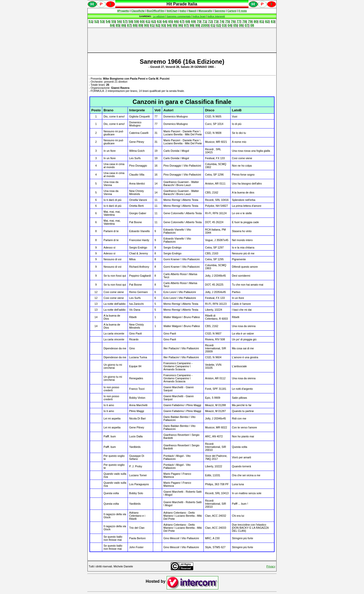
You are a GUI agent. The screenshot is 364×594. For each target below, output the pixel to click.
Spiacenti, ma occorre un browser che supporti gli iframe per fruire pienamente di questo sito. (182, 7)
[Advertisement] (182, 40)
